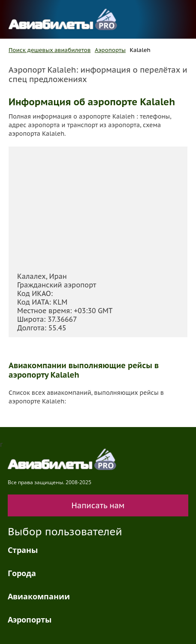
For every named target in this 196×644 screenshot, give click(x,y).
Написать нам (98, 505)
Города (22, 573)
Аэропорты (110, 50)
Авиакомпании (39, 596)
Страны (23, 550)
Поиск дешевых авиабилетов (50, 50)
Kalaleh (140, 50)
